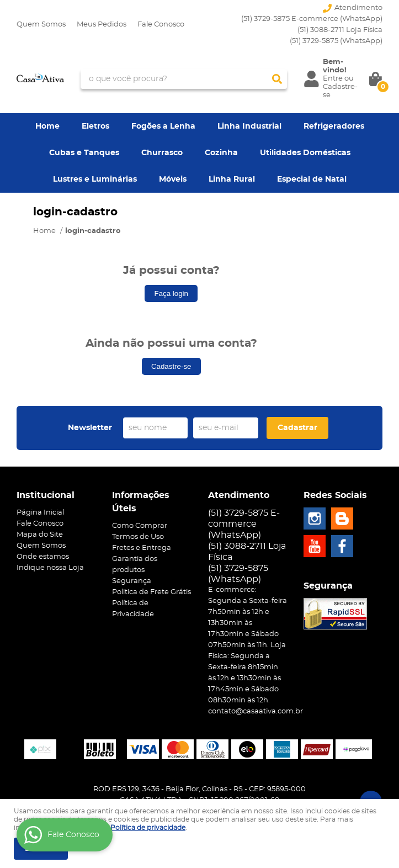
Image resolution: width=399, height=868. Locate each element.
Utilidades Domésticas (305, 153)
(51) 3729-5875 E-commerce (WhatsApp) (312, 19)
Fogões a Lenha (163, 126)
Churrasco (162, 153)
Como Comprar (140, 526)
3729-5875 (336, 41)
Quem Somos (41, 25)
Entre (333, 79)
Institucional (46, 495)
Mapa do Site (40, 535)
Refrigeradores (334, 126)
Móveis (173, 179)
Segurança (132, 581)
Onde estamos (43, 557)
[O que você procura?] (277, 79)
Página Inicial (40, 513)
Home (47, 126)
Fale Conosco (161, 25)
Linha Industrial (249, 126)
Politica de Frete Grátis (151, 592)
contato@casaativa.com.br (256, 711)
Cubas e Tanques (84, 153)
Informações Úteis (141, 502)
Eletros (95, 126)
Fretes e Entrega (142, 548)
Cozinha (221, 153)
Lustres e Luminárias (95, 179)
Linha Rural (232, 179)
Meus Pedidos (102, 25)
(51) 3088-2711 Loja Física (340, 30)
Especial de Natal (312, 179)
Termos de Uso (138, 537)
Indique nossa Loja (50, 568)
